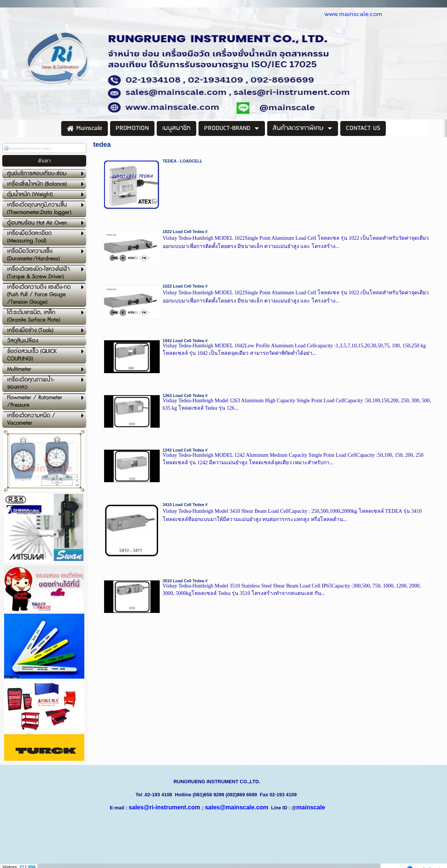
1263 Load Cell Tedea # (185, 396)
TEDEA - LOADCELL (183, 161)
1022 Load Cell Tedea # (185, 232)
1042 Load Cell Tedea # (185, 341)
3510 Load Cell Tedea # (185, 581)
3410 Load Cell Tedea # (185, 505)
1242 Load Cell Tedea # (185, 450)
